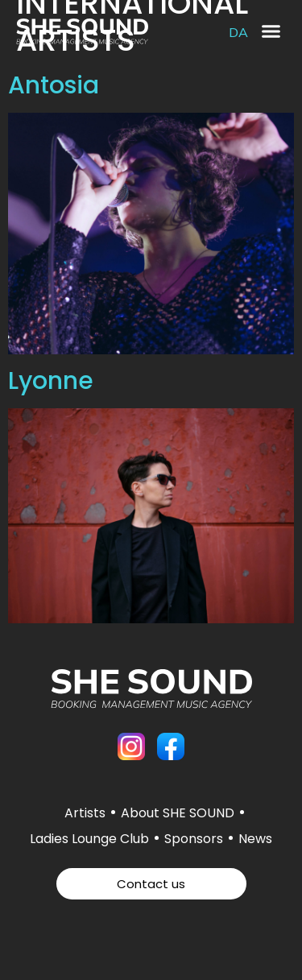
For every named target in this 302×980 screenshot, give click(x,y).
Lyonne (51, 381)
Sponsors (194, 839)
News (255, 839)
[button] (271, 31)
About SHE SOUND (178, 813)
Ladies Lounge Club (89, 839)
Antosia (54, 85)
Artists (85, 813)
